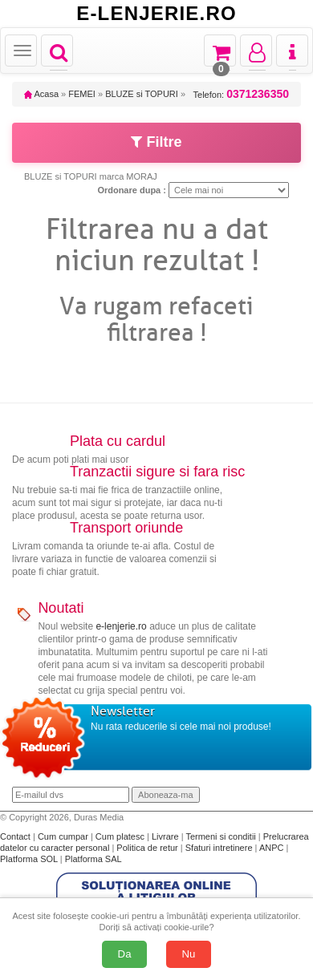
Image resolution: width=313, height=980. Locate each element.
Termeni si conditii (222, 836)
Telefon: (241, 94)
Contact (16, 836)
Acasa (41, 94)
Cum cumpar (64, 836)
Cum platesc (121, 836)
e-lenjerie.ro (121, 626)
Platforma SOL (29, 859)
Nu (189, 954)
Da (125, 954)
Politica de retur (148, 848)
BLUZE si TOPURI (142, 94)
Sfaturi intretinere (220, 848)
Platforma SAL (93, 859)
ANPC (272, 848)
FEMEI (82, 94)
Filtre (156, 142)
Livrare (167, 836)
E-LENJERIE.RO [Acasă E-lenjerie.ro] (156, 14)
